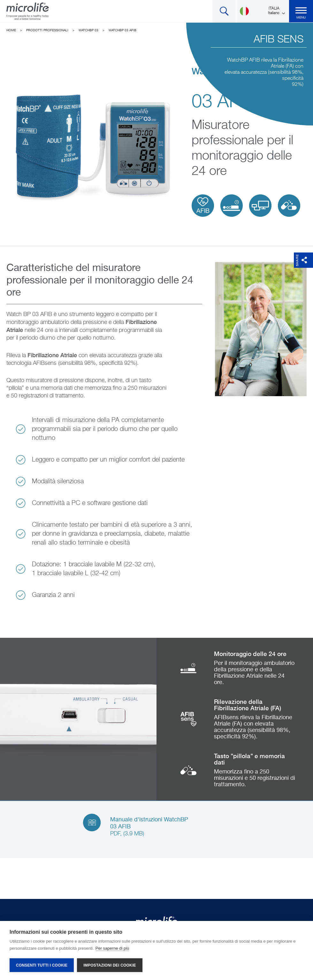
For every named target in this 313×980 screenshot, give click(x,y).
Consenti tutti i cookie (42, 965)
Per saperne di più (112, 948)
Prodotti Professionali (47, 30)
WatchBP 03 (88, 30)
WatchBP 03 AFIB (122, 30)
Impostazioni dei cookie (110, 965)
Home (11, 30)
